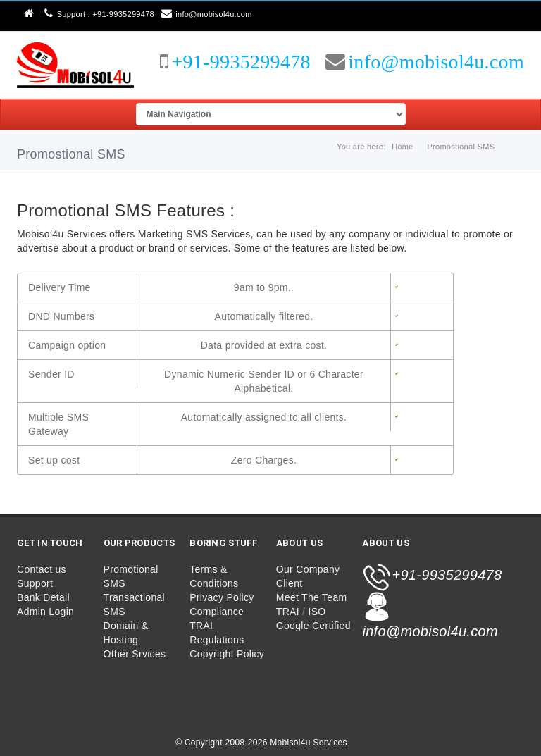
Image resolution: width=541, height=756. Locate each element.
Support (35, 583)
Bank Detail (43, 597)
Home (403, 147)
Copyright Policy (227, 654)
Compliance (217, 612)
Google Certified (313, 626)
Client (290, 583)
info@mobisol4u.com (207, 14)
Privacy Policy (222, 597)
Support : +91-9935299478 (99, 14)
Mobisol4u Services (310, 743)
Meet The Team (312, 597)
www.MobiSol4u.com (192, 730)
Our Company (308, 569)
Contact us (42, 569)
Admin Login (45, 612)
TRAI (288, 612)
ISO (317, 612)
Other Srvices (135, 654)
